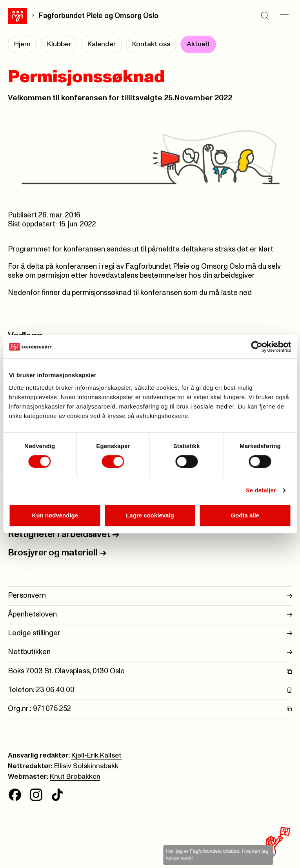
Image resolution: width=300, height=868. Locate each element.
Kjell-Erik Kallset (96, 756)
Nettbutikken (150, 652)
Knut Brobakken (75, 777)
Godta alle (245, 515)
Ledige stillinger (150, 634)
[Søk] (265, 16)
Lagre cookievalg (150, 515)
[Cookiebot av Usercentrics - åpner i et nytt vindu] (257, 347)
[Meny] (284, 16)
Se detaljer (261, 490)
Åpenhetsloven (150, 615)
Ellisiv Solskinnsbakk (86, 766)
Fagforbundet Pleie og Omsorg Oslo (99, 16)
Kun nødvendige (55, 515)
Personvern (150, 596)
